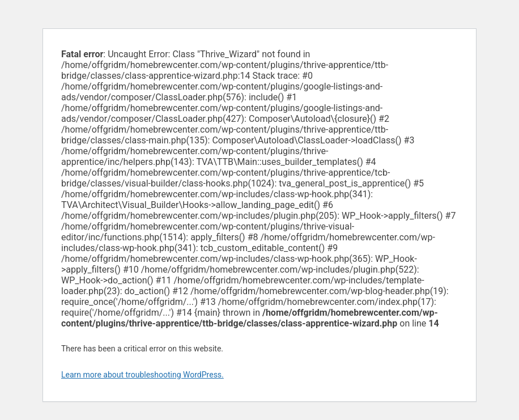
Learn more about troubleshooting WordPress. (142, 375)
